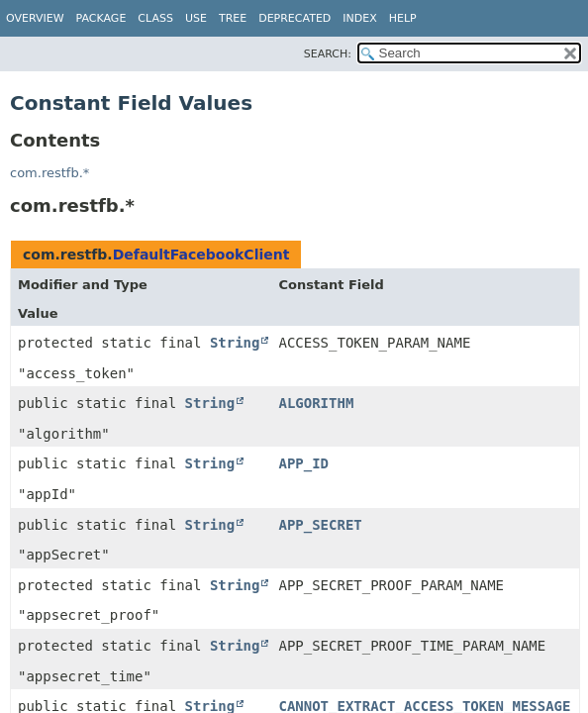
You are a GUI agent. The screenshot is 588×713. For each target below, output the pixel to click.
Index (359, 18)
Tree (233, 18)
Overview (35, 18)
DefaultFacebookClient (201, 255)
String (235, 343)
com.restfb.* (49, 173)
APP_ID (303, 463)
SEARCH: (328, 54)
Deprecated (294, 18)
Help (403, 18)
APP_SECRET (320, 525)
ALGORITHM (316, 403)
